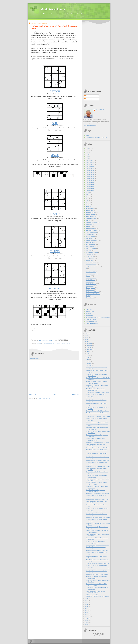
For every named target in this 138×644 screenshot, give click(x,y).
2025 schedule (90, 188)
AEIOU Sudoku (90, 208)
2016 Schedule (90, 170)
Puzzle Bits (89, 309)
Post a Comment (35, 358)
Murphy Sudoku (90, 258)
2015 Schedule (90, 169)
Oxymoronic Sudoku (91, 262)
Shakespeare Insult (91, 278)
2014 (87, 612)
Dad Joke (88, 226)
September (90, 349)
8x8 (87, 202)
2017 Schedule (90, 173)
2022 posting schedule (92, 595)
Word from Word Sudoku (92, 292)
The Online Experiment (92, 323)
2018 (87, 605)
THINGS (55, 251)
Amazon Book (90, 210)
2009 (87, 622)
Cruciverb (88, 313)
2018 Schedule (90, 174)
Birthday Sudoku (90, 214)
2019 (87, 603)
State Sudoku (89, 282)
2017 (87, 607)
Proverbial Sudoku (91, 272)
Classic (88, 220)
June (88, 355)
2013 (87, 614)
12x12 (88, 151)
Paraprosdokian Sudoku (49, 343)
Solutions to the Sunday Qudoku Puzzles (97, 422)
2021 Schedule (90, 180)
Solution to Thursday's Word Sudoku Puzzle (98, 398)
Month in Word (90, 256)
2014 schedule (90, 167)
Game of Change (90, 236)
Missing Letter (90, 254)
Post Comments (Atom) (45, 398)
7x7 (87, 200)
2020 (87, 601)
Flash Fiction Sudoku (91, 232)
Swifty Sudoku (90, 286)
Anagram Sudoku (91, 212)
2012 (87, 616)
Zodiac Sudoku (90, 298)
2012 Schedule (90, 163)
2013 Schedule (90, 165)
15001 (88, 155)
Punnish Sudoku (60, 343)
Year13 (88, 296)
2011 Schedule (90, 161)
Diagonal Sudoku (90, 228)
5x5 (87, 196)
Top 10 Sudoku (90, 290)
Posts (87, 96)
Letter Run (89, 250)
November (89, 345)
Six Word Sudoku (91, 280)
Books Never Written (91, 216)
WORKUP (55, 289)
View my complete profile (90, 125)
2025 (87, 336)
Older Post (76, 394)
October (89, 347)
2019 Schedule (90, 176)
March (88, 361)
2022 (87, 341)
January (89, 365)
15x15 (88, 157)
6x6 (40, 343)
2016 (87, 608)
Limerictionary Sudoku (92, 252)
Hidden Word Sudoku (92, 240)
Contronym (89, 224)
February (89, 363)
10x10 (88, 149)
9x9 (87, 204)
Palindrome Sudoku (91, 264)
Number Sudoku (90, 260)
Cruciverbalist (90, 315)
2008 (87, 624)
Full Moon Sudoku (91, 234)
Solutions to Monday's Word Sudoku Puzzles (98, 416)
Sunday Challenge (91, 284)
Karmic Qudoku (90, 242)
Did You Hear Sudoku (92, 230)
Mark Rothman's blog (92, 321)
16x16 (88, 159)
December (89, 343)
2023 (87, 340)
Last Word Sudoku (91, 248)
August (89, 351)
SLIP (55, 123)
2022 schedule (90, 182)
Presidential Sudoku (91, 270)
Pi (86, 268)
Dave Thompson (43, 340)
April (88, 359)
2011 (87, 618)
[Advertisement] (54, 377)
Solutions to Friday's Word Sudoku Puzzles (98, 392)
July (88, 353)
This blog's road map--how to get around (97, 137)
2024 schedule (90, 186)
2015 (87, 610)
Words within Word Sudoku (93, 294)
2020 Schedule (90, 178)
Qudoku (68, 343)
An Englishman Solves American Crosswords (98, 317)
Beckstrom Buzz (90, 311)
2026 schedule (90, 190)
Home (54, 394)
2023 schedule (90, 184)
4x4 (38, 343)
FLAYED (55, 214)
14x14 (88, 153)
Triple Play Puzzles (91, 319)
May (88, 357)
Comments (88, 99)
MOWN (55, 155)
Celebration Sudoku (91, 218)
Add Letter (89, 206)
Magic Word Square (53, 9)
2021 (87, 599)
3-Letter (88, 192)
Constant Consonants (92, 222)
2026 (87, 334)
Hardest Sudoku (90, 238)
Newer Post (33, 394)
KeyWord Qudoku (91, 244)
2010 (87, 620)
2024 (87, 338)
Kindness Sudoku (91, 246)
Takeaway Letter (90, 288)
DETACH (55, 91)
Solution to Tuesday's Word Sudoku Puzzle (98, 411)
